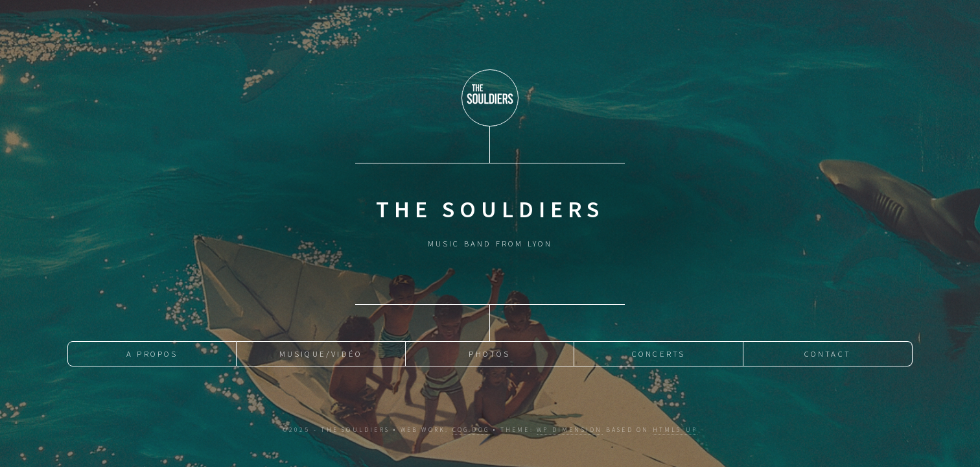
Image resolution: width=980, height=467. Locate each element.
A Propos (152, 353)
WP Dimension (569, 430)
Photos (489, 353)
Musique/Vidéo (321, 353)
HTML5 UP (675, 430)
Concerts (659, 353)
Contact (828, 353)
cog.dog (471, 430)
